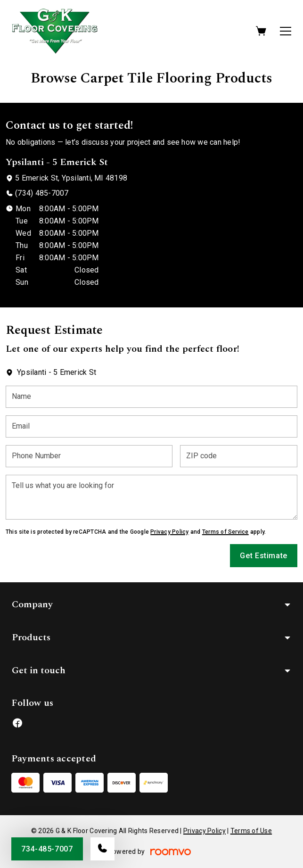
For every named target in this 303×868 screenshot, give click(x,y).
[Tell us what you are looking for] (151, 497)
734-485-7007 (47, 849)
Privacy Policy (169, 532)
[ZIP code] (239, 456)
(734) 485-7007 (42, 193)
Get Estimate (264, 556)
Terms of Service (225, 532)
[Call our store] (102, 849)
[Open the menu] (286, 31)
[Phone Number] (89, 456)
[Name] (151, 397)
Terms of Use (251, 831)
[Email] (151, 426)
